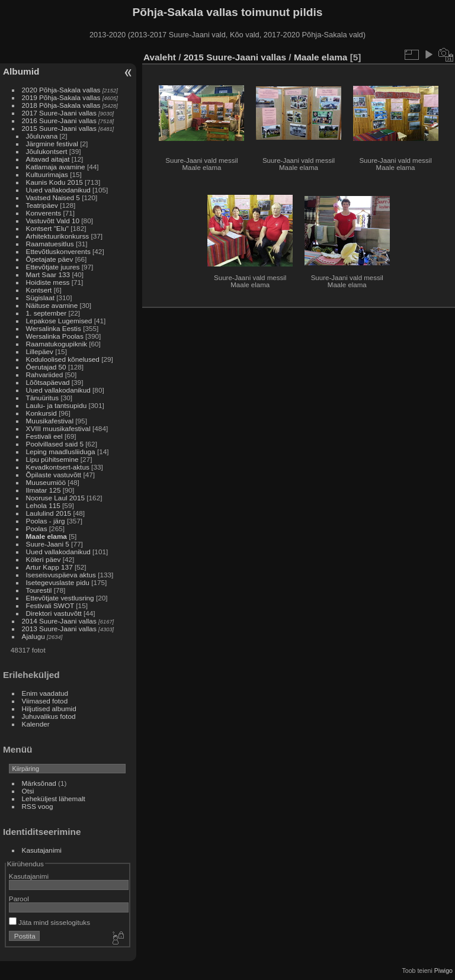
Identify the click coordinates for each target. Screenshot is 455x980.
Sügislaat (40, 298)
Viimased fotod (45, 701)
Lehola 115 (43, 505)
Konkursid (41, 413)
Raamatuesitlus (50, 244)
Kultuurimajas (47, 174)
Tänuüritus (43, 398)
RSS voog (38, 806)
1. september (47, 313)
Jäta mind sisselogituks (49, 922)
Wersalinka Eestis (54, 328)
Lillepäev (40, 351)
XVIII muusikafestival (58, 428)
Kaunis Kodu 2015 (55, 182)
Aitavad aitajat (48, 159)
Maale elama (47, 536)
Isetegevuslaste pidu (58, 582)
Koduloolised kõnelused (63, 359)
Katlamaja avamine (56, 167)
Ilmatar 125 (44, 490)
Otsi (28, 791)
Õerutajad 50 (46, 367)
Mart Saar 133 (48, 274)
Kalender (36, 724)
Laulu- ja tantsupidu (57, 405)
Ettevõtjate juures (53, 267)
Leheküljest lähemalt (54, 799)
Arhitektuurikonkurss (58, 236)
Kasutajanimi (42, 850)
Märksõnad (39, 783)
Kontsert (39, 290)
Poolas (37, 528)
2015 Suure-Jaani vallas (59, 128)
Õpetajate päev (50, 259)
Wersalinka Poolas (55, 336)
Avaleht (160, 57)
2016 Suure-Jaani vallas (59, 121)
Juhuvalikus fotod (49, 716)
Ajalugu (33, 636)
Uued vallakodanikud (58, 190)
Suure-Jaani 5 (48, 544)
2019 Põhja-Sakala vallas (61, 97)
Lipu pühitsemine (52, 459)
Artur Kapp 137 (49, 567)
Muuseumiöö (46, 482)
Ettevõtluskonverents (58, 251)
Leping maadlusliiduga (61, 452)
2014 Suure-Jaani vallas (59, 621)
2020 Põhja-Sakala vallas (61, 90)
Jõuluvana (42, 136)
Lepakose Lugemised (59, 321)
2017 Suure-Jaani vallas (59, 113)
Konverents (44, 213)
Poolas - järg (46, 521)
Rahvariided (45, 375)
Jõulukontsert (47, 151)
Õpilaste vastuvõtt (54, 475)
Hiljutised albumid (49, 709)
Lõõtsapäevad (48, 382)
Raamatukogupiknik (57, 344)
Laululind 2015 (49, 513)
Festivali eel (44, 436)
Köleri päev (44, 559)
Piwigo (443, 971)
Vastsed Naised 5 (53, 197)
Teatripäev (42, 205)
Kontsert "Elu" (47, 228)
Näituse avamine (52, 305)
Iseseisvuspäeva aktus (61, 575)
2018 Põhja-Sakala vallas (61, 105)
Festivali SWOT (50, 605)
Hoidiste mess (48, 282)
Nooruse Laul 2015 (55, 498)
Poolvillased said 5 (55, 444)
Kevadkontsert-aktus (58, 467)
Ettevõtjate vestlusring (60, 598)
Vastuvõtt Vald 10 (53, 221)
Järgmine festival (52, 144)
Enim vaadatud (45, 693)
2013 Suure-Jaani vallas (59, 629)
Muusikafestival (50, 421)
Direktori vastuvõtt (54, 613)
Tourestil (39, 590)
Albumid (21, 71)
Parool (19, 899)
